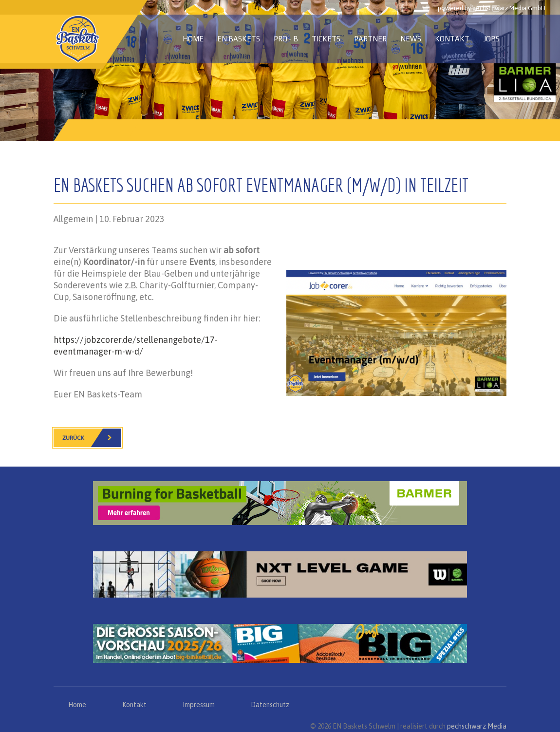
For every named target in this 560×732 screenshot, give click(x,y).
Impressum (199, 705)
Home (193, 39)
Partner (370, 39)
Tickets (326, 39)
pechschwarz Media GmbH (509, 8)
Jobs (491, 39)
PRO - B (286, 39)
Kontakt (452, 39)
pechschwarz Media (477, 726)
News (411, 39)
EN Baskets (239, 39)
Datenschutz (270, 705)
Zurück (92, 438)
